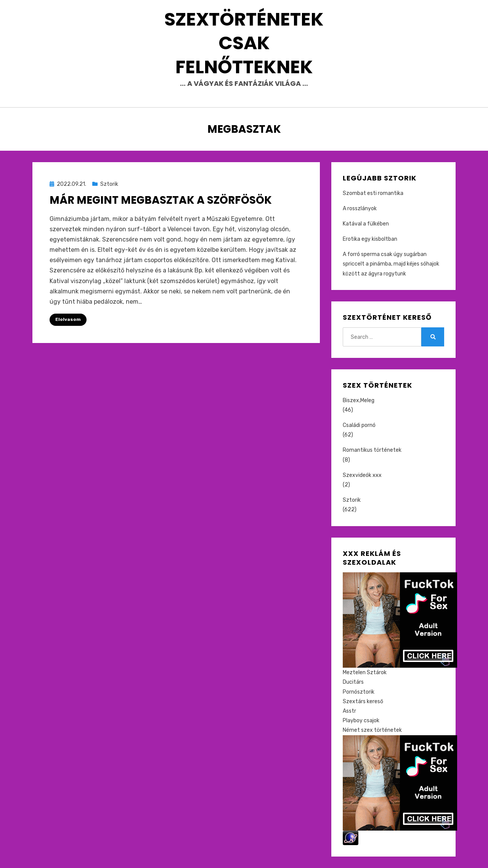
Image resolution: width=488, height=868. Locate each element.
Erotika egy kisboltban (370, 239)
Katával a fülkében (366, 224)
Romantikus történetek (372, 450)
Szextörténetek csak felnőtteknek (244, 43)
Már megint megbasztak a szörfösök (161, 200)
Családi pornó (359, 425)
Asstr (349, 711)
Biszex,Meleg (359, 400)
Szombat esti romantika (373, 193)
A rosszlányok (360, 209)
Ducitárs (353, 682)
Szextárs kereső (363, 701)
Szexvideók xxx (362, 475)
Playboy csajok (361, 721)
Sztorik (109, 184)
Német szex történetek (372, 730)
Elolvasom (68, 319)
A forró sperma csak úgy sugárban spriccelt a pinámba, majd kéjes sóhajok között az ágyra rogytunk (391, 264)
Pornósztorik (359, 692)
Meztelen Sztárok (365, 672)
